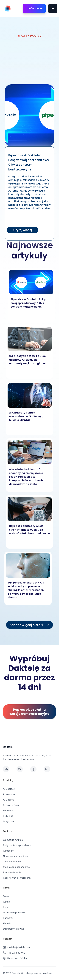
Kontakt (7, 923)
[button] (53, 8)
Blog (5, 907)
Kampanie (8, 851)
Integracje (8, 821)
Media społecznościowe (16, 867)
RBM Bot (8, 816)
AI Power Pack (11, 805)
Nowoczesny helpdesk (15, 856)
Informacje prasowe (14, 913)
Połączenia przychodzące (17, 845)
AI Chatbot (9, 789)
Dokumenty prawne (14, 929)
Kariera (7, 902)
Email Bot (8, 811)
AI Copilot (8, 800)
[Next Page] (30, 625)
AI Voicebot (9, 794)
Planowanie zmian (13, 872)
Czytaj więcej (22, 230)
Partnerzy (8, 918)
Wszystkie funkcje (13, 840)
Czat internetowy (12, 862)
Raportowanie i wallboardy (17, 878)
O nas (6, 896)
